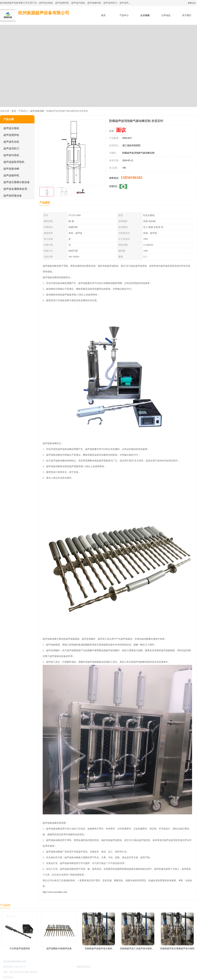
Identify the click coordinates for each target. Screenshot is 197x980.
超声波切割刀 (11, 148)
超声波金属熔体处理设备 (18, 189)
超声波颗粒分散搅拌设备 (59, 949)
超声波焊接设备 (13, 196)
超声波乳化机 (11, 142)
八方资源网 (21, 977)
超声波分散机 (11, 128)
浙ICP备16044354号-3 (37, 967)
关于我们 (187, 15)
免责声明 (32, 977)
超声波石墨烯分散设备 (17, 182)
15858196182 (131, 177)
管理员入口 (43, 977)
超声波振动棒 (37, 111)
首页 (103, 15)
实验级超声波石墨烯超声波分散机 (177, 949)
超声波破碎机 (11, 175)
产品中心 (124, 15)
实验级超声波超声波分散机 (98, 949)
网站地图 (54, 977)
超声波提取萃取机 (14, 162)
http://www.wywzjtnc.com (55, 892)
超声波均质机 (11, 155)
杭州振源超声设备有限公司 (62, 967)
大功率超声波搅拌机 (20, 949)
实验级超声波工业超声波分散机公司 (138, 949)
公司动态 (166, 15)
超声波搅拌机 (11, 135)
